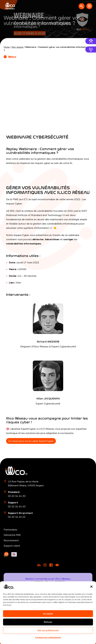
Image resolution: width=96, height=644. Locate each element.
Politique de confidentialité (48, 637)
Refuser (48, 622)
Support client (12, 546)
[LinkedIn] (6, 554)
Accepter (48, 614)
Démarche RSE (12, 535)
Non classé (17, 47)
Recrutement (11, 540)
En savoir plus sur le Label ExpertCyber (31, 441)
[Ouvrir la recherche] (82, 6)
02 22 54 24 (17, 496)
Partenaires (10, 530)
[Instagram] (45, 565)
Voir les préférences (48, 630)
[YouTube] (57, 565)
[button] (91, 587)
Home (7, 47)
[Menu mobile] (89, 6)
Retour (10, 56)
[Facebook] (51, 565)
